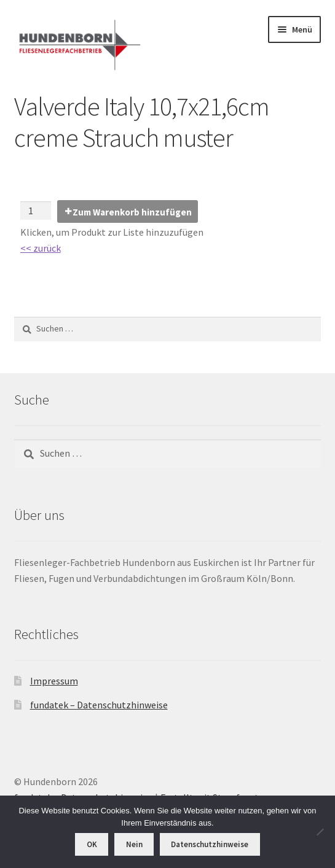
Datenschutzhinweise (210, 844)
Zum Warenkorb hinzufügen (132, 212)
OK (92, 844)
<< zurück (41, 248)
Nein (134, 844)
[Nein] (320, 832)
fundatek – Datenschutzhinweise (99, 705)
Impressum (54, 681)
